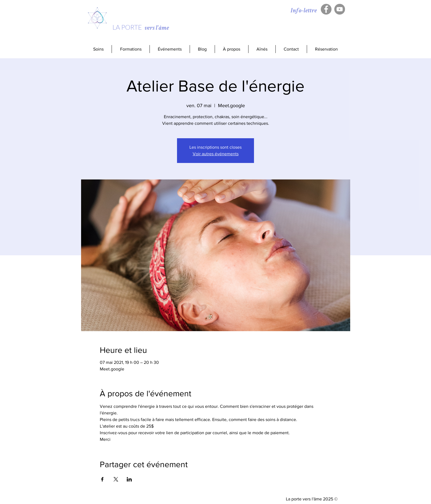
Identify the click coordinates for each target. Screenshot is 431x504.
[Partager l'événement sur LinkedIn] (129, 479)
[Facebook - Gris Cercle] (326, 9)
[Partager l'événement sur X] (116, 479)
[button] (131, 49)
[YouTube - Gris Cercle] (340, 9)
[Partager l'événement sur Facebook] (102, 479)
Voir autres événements (216, 154)
